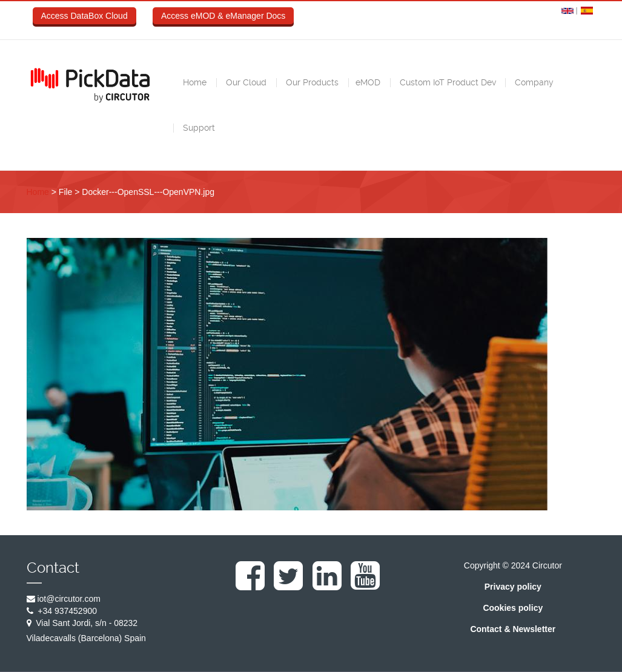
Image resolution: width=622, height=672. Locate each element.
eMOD (368, 82)
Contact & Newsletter (513, 629)
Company (533, 82)
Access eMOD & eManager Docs (223, 16)
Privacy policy (513, 587)
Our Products (311, 82)
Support (198, 128)
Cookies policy (513, 608)
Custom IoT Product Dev (447, 82)
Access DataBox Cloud (84, 16)
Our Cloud (245, 82)
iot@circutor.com (68, 599)
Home (194, 82)
